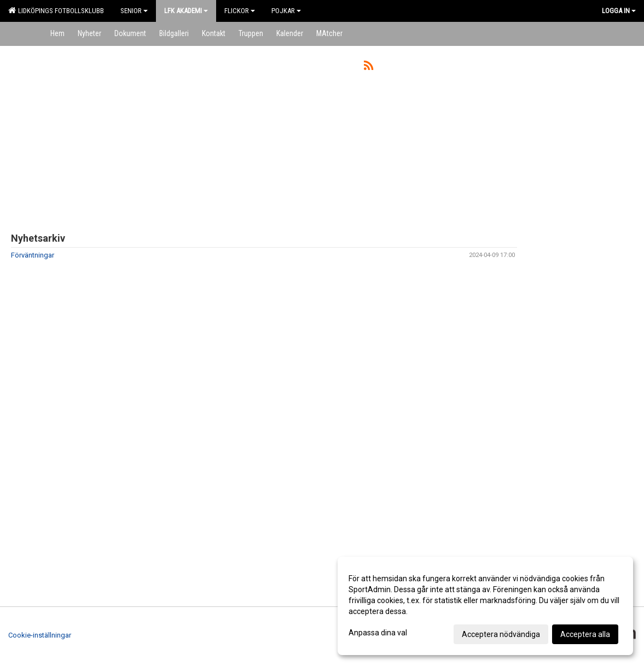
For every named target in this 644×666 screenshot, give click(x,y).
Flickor (240, 11)
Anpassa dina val (378, 633)
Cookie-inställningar (40, 635)
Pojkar (286, 11)
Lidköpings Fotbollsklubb (56, 10)
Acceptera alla (585, 634)
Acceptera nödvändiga (501, 634)
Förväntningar (33, 255)
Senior (134, 11)
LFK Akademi (186, 11)
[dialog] (485, 606)
